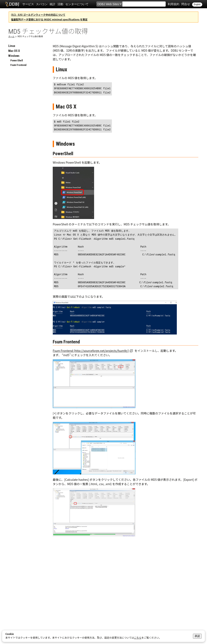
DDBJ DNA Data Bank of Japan (12, 4)
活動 (60, 4)
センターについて (77, 4)
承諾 (197, 636)
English (197, 4)
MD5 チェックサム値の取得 (30, 36)
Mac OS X (14, 51)
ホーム (11, 36)
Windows (14, 56)
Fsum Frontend (18, 65)
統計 (53, 4)
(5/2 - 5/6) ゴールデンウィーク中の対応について (38, 15)
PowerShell (17, 61)
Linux (12, 46)
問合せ (186, 4)
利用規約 (173, 4)
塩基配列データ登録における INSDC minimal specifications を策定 (49, 19)
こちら (138, 637)
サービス (28, 4)
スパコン (42, 4)
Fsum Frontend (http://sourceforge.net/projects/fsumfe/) (91, 351)
